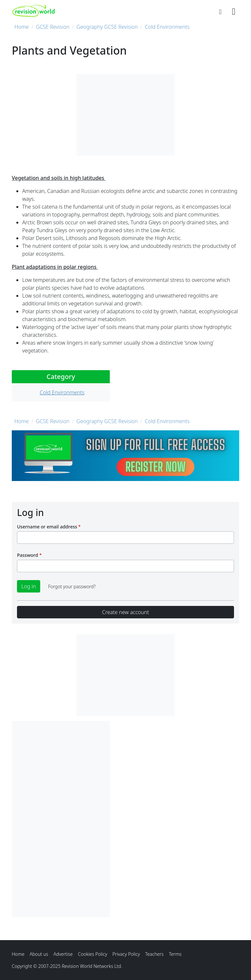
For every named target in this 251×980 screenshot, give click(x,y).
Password (27, 555)
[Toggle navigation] (234, 11)
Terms (175, 954)
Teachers (154, 954)
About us (39, 954)
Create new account (125, 612)
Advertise (63, 954)
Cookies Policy (92, 954)
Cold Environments (167, 27)
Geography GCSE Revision (107, 27)
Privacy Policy (126, 954)
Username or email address (47, 527)
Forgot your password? (72, 586)
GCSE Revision (53, 27)
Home (22, 27)
